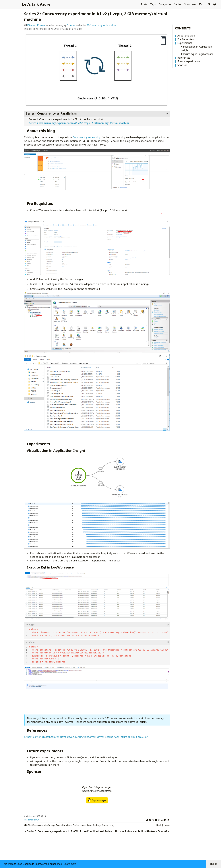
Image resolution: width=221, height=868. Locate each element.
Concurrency (108, 824)
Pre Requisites (186, 39)
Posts (144, 4)
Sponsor (182, 65)
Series (178, 4)
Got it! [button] (213, 864)
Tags (153, 4)
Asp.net (42, 824)
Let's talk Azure (36, 4)
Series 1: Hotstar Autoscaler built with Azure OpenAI (137, 831)
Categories (165, 4)
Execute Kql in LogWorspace (197, 54)
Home (167, 824)
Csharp (51, 824)
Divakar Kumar (36, 25)
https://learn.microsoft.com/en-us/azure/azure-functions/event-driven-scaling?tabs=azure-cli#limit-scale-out (86, 736)
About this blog (186, 36)
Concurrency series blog (87, 137)
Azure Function (64, 824)
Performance (79, 824)
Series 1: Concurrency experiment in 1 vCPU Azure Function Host (66, 119)
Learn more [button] (70, 864)
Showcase (190, 4)
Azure (71, 25)
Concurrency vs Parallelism (102, 25)
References (184, 58)
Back (159, 824)
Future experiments (189, 61)
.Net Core (32, 824)
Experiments (185, 43)
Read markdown (32, 819)
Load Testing (94, 824)
